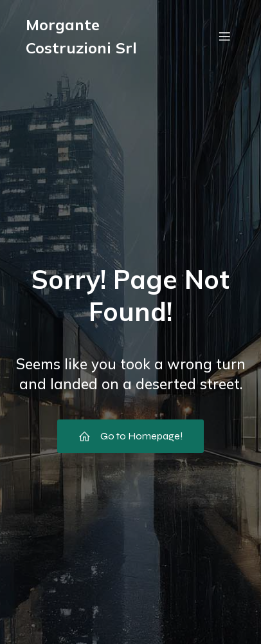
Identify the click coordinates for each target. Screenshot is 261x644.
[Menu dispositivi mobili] (224, 36)
